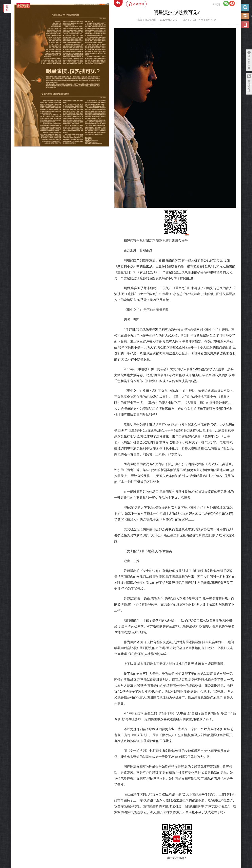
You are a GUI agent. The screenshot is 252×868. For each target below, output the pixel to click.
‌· (14, 6)
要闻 (7, 8)
